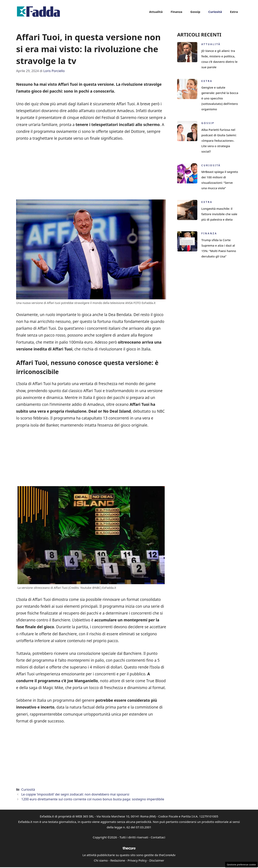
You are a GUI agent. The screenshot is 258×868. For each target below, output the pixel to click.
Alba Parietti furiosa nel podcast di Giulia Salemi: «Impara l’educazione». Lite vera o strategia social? (219, 141)
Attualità (156, 12)
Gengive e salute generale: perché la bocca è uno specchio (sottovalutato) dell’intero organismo (220, 98)
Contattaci (158, 837)
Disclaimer (157, 860)
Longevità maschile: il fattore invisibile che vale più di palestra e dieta (219, 214)
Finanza (177, 12)
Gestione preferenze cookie (241, 864)
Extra (234, 12)
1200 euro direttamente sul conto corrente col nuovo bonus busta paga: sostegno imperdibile (93, 799)
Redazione (118, 860)
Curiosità (215, 12)
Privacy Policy (137, 860)
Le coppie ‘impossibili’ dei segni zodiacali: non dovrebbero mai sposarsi (75, 794)
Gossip (195, 12)
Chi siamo (101, 860)
